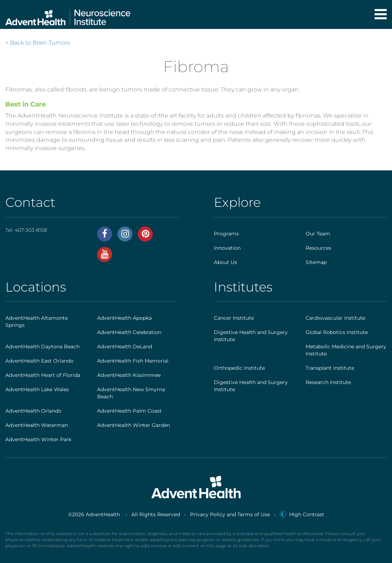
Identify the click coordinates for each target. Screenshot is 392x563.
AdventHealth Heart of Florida (43, 375)
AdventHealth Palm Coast (129, 411)
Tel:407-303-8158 (26, 230)
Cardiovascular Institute (335, 318)
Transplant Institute (330, 368)
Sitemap (316, 262)
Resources (318, 248)
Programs (226, 234)
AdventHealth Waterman (37, 425)
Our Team (318, 234)
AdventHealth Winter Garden (134, 425)
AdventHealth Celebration (129, 332)
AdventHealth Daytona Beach (42, 347)
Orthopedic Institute (239, 368)
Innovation (227, 248)
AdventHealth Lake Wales (37, 389)
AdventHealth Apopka (124, 318)
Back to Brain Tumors (40, 43)
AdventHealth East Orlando (39, 361)
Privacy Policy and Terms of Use (230, 514)
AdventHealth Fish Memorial (133, 361)
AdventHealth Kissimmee (129, 375)
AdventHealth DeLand (125, 347)
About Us (225, 262)
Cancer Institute (234, 318)
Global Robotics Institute (337, 332)
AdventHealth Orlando (33, 411)
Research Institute (328, 382)
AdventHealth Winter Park (38, 439)
